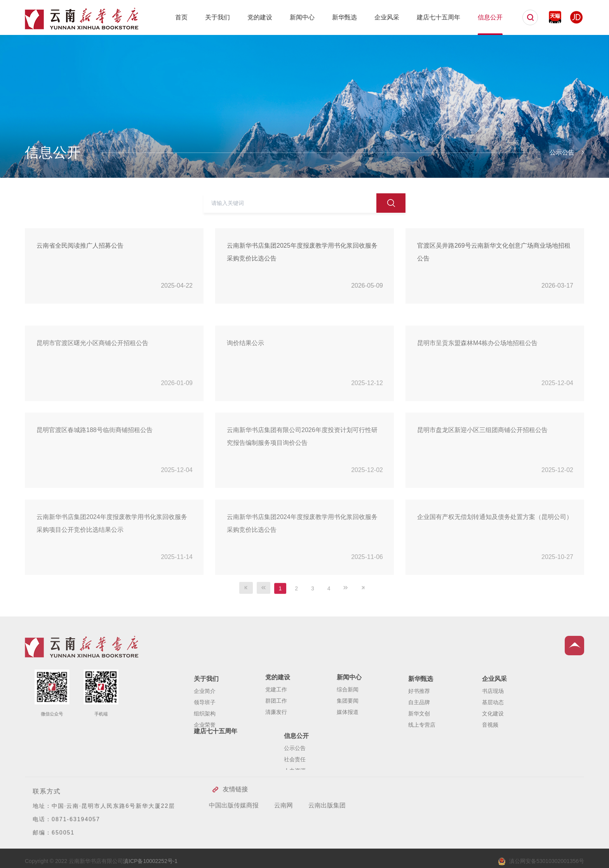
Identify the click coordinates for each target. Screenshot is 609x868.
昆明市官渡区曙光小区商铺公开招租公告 (92, 377)
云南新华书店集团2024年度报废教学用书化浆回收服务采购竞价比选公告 (302, 557)
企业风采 (387, 17)
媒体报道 (348, 733)
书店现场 (493, 717)
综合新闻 (348, 711)
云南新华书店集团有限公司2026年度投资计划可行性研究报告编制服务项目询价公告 (302, 470)
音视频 (490, 751)
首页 (181, 17)
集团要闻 (348, 722)
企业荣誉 (205, 751)
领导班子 (205, 729)
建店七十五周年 (438, 17)
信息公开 (490, 17)
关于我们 (217, 17)
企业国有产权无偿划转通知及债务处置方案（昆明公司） (495, 551)
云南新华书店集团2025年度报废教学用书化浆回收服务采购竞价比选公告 (302, 252)
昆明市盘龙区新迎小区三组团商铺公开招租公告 (482, 464)
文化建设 (493, 740)
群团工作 (276, 722)
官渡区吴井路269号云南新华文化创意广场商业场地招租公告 (494, 252)
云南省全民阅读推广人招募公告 (80, 246)
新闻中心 (302, 17)
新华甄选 (345, 17)
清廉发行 (276, 733)
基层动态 (493, 729)
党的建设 (260, 17)
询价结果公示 (245, 377)
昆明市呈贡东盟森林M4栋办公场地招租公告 (477, 377)
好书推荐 (419, 717)
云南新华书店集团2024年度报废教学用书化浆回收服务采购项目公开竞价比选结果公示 (112, 557)
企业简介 (205, 717)
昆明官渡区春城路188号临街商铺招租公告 (95, 464)
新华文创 (419, 740)
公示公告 (295, 769)
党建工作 (276, 711)
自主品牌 (419, 729)
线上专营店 (422, 751)
